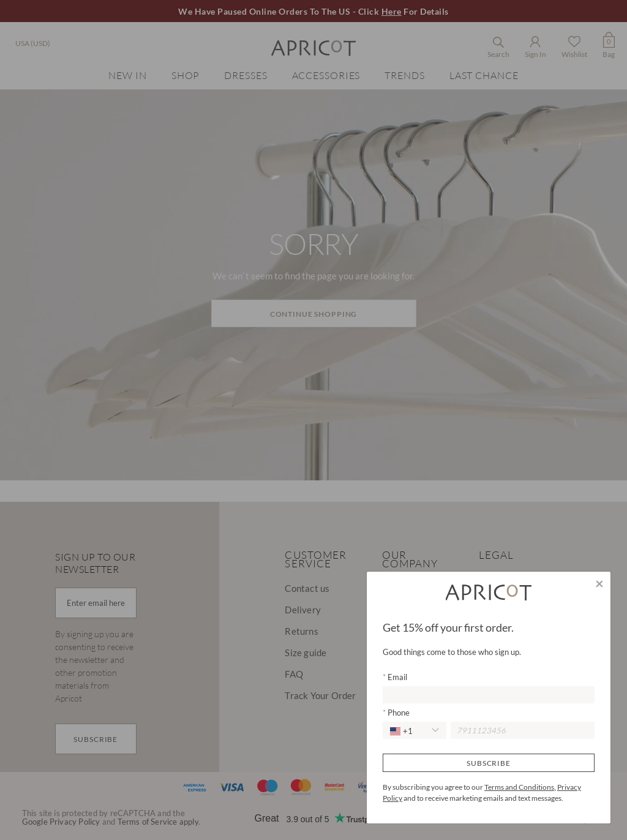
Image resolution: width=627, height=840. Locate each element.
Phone (398, 713)
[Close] (599, 583)
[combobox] (415, 730)
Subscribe (489, 763)
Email (396, 677)
